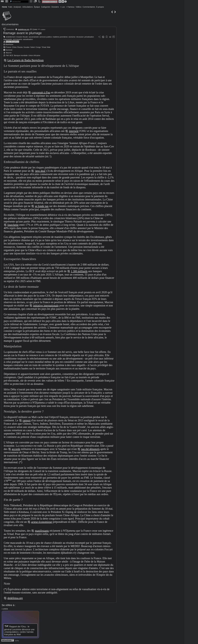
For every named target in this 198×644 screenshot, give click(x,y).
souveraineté (34, 37)
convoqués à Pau (41, 92)
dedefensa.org (24, 29)
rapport (27, 420)
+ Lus (62, 7)
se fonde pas (42, 206)
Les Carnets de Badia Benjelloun (26, 60)
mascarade (8, 39)
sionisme (72, 37)
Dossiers (55, 7)
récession (80, 37)
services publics (46, 37)
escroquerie (17, 39)
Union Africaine (34, 55)
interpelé (74, 131)
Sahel (33, 47)
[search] (19, 2)
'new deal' (40, 171)
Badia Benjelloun (12, 42)
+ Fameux (70, 7)
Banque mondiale (21, 55)
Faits (10, 7)
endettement (11, 37)
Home (4, 7)
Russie (20, 47)
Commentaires (89, 7)
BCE (11, 55)
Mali (49, 47)
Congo (38, 47)
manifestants (42, 531)
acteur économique (42, 522)
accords (16, 449)
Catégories (46, 7)
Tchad (44, 47)
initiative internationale (46, 305)
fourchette (13, 225)
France (9, 47)
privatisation (89, 37)
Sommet (9, 50)
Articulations (28, 7)
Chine (14, 47)
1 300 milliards (79, 271)
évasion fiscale (22, 37)
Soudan (27, 47)
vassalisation (28, 39)
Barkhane (10, 44)
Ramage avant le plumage (22, 33)
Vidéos (79, 7)
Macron (9, 53)
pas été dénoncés (90, 449)
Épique (37, 7)
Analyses (17, 7)
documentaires (10, 24)
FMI (7, 55)
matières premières (60, 37)
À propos (100, 7)
